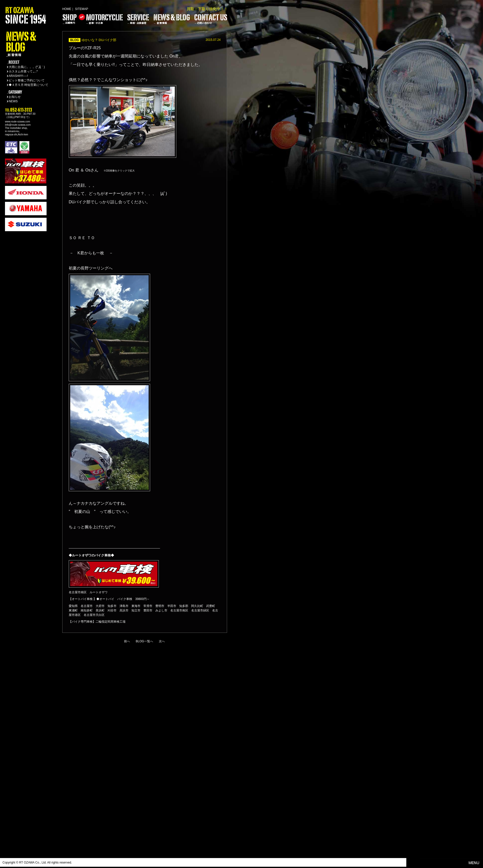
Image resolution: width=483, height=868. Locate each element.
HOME (67, 9)
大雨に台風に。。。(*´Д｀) (27, 67)
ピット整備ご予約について (27, 80)
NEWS (13, 101)
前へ (127, 641)
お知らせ (15, 97)
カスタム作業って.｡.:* (23, 71)
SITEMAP (82, 9)
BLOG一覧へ (144, 641)
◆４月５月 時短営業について (29, 85)
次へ (162, 641)
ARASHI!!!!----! (18, 76)
